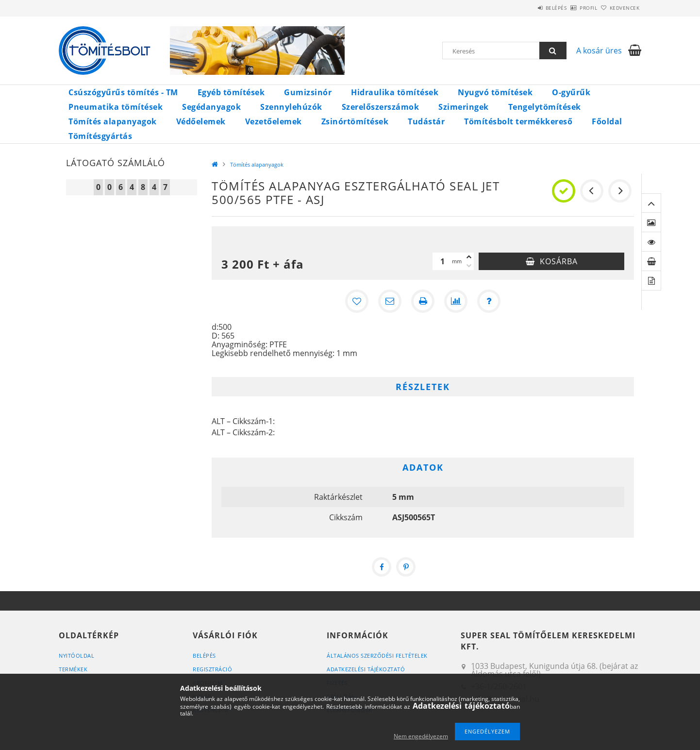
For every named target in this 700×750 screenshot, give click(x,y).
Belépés (529, 8)
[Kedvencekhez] (357, 301)
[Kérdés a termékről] (489, 301)
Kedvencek (619, 8)
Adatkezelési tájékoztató (366, 669)
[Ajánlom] (390, 301)
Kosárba (559, 261)
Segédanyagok (211, 107)
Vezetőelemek (274, 121)
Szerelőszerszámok (381, 107)
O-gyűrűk (571, 92)
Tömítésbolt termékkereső (518, 121)
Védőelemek (201, 121)
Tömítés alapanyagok (113, 121)
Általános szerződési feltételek (377, 656)
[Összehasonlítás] (456, 301)
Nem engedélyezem (421, 736)
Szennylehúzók (291, 107)
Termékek (73, 669)
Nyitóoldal (76, 656)
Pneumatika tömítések (116, 107)
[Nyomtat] (423, 301)
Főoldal (607, 121)
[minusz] (469, 266)
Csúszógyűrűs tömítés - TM (123, 92)
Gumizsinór (308, 92)
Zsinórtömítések (355, 121)
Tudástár (426, 121)
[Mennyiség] (442, 261)
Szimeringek (464, 107)
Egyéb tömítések (231, 92)
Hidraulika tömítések (395, 92)
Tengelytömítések (545, 107)
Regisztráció (212, 669)
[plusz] (469, 257)
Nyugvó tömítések (495, 92)
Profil (572, 8)
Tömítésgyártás (100, 136)
